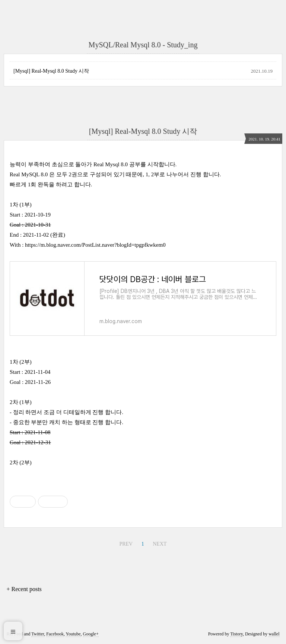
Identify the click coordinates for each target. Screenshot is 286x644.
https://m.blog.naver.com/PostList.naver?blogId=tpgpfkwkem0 (95, 245)
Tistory (236, 634)
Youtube (73, 634)
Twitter (38, 634)
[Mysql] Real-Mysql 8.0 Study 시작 (51, 71)
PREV (126, 544)
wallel (274, 634)
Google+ (91, 634)
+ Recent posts (24, 589)
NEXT (160, 544)
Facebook (55, 634)
